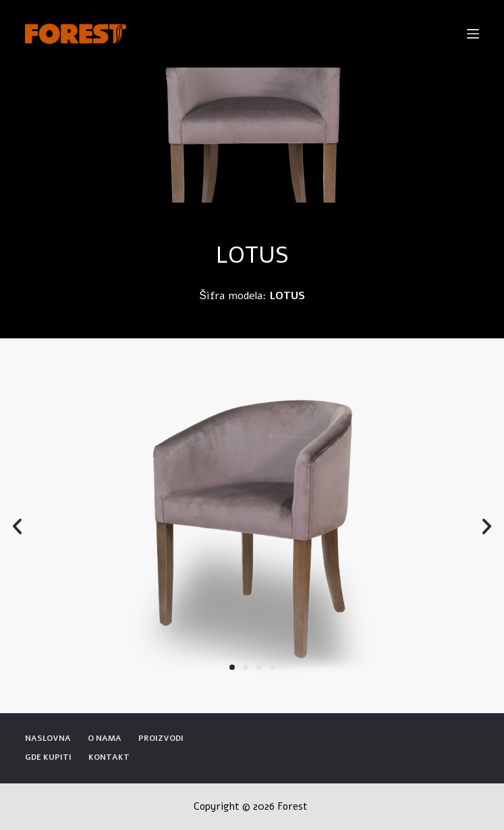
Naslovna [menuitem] (48, 738)
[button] (232, 667)
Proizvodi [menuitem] (161, 738)
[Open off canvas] (473, 34)
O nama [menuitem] (105, 738)
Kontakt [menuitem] (109, 757)
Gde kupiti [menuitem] (48, 757)
